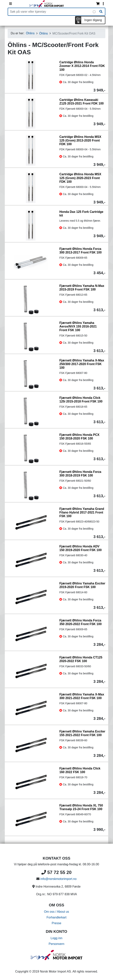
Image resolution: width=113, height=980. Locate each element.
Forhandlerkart (56, 917)
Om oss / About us (57, 912)
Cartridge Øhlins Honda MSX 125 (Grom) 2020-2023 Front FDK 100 (80, 178)
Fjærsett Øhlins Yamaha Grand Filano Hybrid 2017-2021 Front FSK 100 (82, 512)
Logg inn (56, 938)
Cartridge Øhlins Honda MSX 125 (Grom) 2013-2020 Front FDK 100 (80, 140)
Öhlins (30, 33)
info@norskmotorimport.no (59, 879)
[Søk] (101, 12)
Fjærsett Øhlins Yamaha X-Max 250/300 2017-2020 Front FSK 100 (82, 364)
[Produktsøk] (50, 12)
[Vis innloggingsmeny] (103, 4)
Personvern (56, 944)
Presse (56, 923)
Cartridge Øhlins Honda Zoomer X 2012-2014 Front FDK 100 (82, 66)
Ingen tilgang (93, 20)
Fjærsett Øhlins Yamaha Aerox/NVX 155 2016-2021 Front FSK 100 (78, 326)
